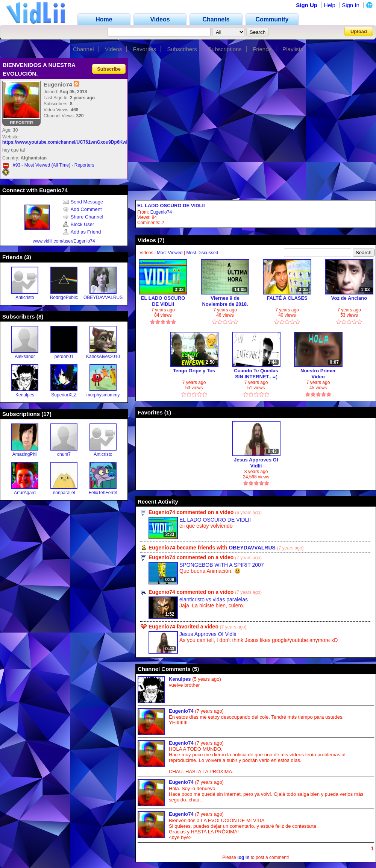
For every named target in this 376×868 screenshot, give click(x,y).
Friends (262, 49)
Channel (83, 49)
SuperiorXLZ (64, 395)
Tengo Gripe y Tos (194, 371)
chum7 (64, 454)
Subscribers (182, 49)
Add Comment (82, 209)
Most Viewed (170, 253)
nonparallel (64, 493)
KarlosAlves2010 (103, 357)
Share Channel (83, 217)
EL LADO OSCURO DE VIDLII (171, 206)
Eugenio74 (161, 212)
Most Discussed (202, 253)
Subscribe (109, 69)
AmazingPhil (25, 454)
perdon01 (64, 357)
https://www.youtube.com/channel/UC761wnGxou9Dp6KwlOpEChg (74, 142)
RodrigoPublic (64, 297)
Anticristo (25, 297)
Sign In (351, 5)
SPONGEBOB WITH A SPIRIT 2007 (222, 565)
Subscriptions (225, 49)
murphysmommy (103, 395)
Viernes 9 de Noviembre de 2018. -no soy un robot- (225, 301)
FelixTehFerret (103, 493)
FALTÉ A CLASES (287, 298)
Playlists (293, 49)
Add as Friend (82, 232)
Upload (359, 31)
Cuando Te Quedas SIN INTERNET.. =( (256, 374)
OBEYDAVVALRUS (103, 297)
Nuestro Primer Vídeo (318, 374)
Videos (114, 49)
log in (243, 857)
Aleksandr (25, 357)
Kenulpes (25, 395)
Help (330, 5)
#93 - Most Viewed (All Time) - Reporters (54, 165)
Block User (79, 224)
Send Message (83, 202)
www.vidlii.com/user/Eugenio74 (64, 241)
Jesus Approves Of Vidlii (256, 463)
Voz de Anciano (349, 298)
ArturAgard (25, 493)
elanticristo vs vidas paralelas (214, 599)
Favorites (145, 49)
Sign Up (307, 5)
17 (46, 414)
